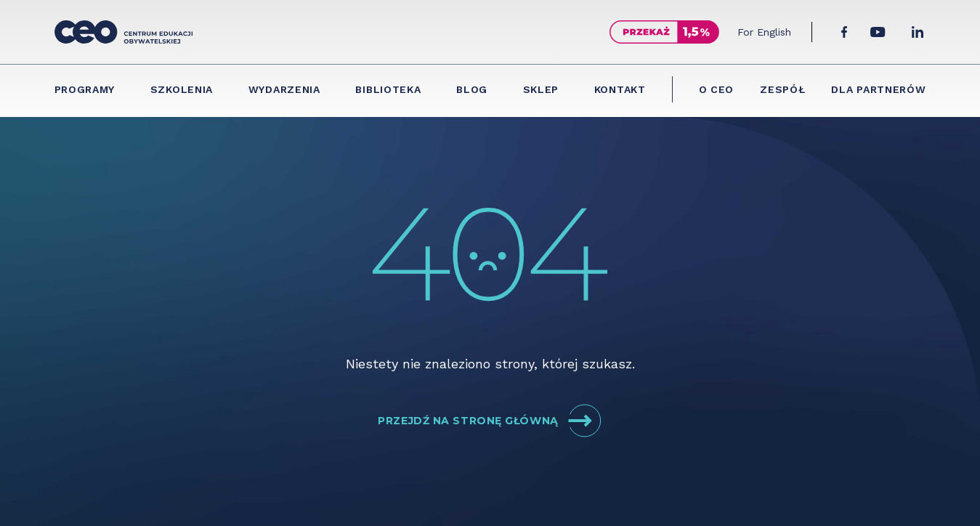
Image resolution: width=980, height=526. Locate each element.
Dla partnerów (878, 89)
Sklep (541, 89)
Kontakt (620, 89)
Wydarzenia (284, 89)
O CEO (717, 89)
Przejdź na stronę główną (490, 421)
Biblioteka (388, 89)
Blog (472, 89)
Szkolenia (182, 89)
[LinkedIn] (918, 32)
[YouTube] (878, 32)
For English (764, 32)
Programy (85, 89)
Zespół (782, 89)
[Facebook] (844, 32)
